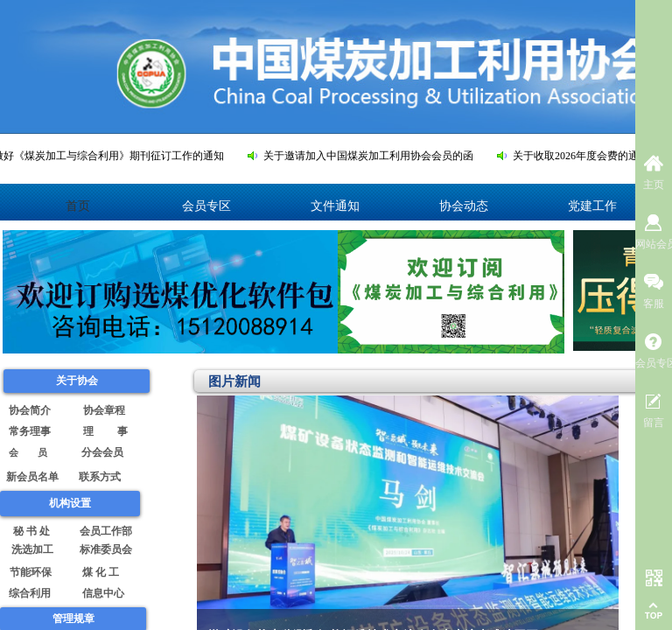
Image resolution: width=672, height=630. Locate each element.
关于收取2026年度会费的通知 (585, 156)
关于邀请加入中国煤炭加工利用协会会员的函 (373, 156)
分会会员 (104, 452)
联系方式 (100, 477)
